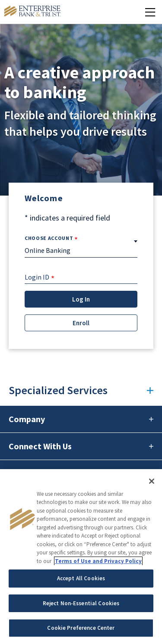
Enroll (81, 323)
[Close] (152, 481)
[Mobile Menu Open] (150, 12)
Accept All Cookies (81, 578)
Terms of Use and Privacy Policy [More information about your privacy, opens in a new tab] (98, 561)
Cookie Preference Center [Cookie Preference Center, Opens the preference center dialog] (81, 628)
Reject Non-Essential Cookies (81, 603)
